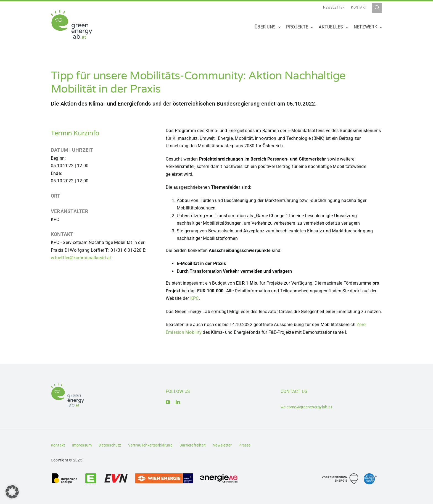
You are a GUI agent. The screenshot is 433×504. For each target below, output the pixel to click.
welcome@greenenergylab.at (306, 407)
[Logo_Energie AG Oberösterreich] (219, 475)
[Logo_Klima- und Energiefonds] (370, 475)
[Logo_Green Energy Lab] (71, 12)
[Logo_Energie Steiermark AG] (91, 475)
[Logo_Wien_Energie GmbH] (164, 475)
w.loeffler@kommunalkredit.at (81, 258)
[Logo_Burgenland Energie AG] (65, 475)
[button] (12, 492)
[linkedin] (178, 402)
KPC (195, 298)
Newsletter (334, 7)
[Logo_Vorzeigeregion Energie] (340, 475)
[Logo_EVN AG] (116, 475)
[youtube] (168, 402)
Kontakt (359, 7)
